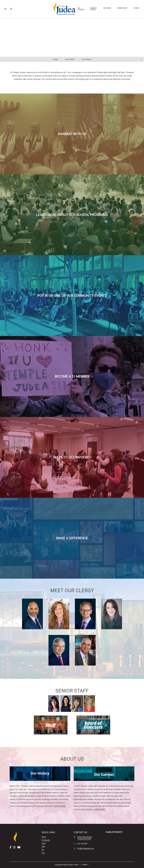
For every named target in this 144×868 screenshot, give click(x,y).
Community (46, 840)
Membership (122, 8)
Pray (43, 846)
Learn (44, 843)
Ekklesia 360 (85, 865)
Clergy (55, 59)
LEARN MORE (60, 806)
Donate (136, 8)
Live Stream (81, 9)
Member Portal (93, 9)
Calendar (107, 8)
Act (43, 850)
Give (43, 853)
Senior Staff (70, 59)
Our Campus (86, 59)
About (44, 837)
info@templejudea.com (86, 848)
